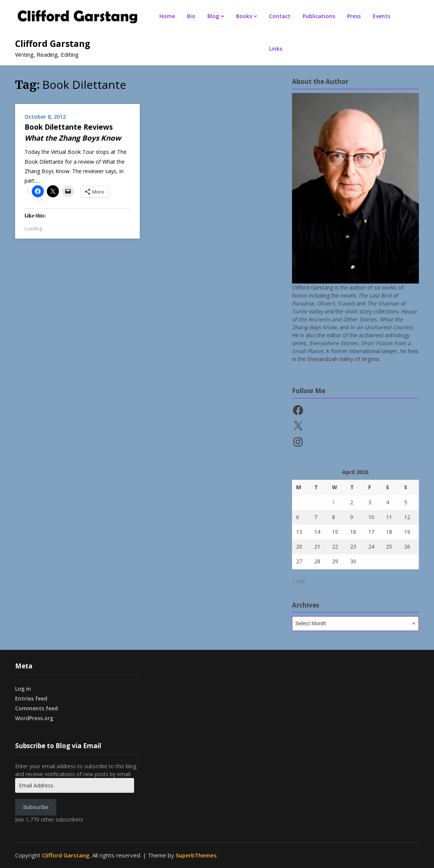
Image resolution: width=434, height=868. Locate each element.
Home (167, 16)
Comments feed (36, 708)
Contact (280, 16)
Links (276, 49)
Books (244, 16)
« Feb (299, 581)
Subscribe (36, 807)
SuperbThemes (196, 855)
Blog (213, 16)
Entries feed (31, 698)
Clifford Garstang (53, 43)
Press (354, 16)
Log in (23, 689)
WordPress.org (34, 718)
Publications (319, 16)
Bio (191, 16)
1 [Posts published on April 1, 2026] (334, 502)
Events (381, 16)
